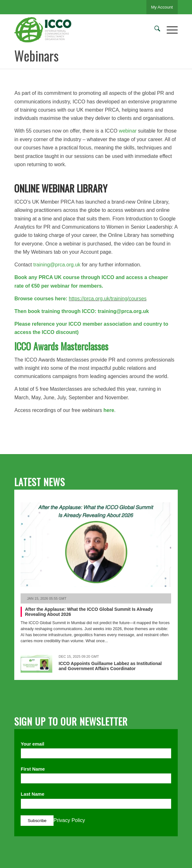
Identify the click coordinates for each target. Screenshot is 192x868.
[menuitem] (154, 30)
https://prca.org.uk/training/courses (108, 299)
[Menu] (169, 30)
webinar (128, 131)
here (108, 410)
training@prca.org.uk (57, 265)
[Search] (154, 30)
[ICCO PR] (80, 30)
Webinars (36, 55)
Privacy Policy (69, 820)
